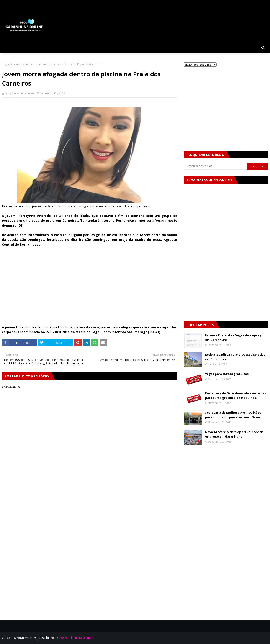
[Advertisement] (90, 288)
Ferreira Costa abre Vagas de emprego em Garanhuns (234, 337)
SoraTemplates (27, 638)
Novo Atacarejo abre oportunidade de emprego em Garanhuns (234, 434)
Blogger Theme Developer (76, 638)
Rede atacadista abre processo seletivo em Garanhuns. (235, 357)
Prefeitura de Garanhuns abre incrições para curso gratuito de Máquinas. (235, 395)
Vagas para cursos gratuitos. (227, 374)
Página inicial (10, 64)
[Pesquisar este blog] (216, 166)
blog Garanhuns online (20, 93)
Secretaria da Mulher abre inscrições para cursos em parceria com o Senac (233, 415)
